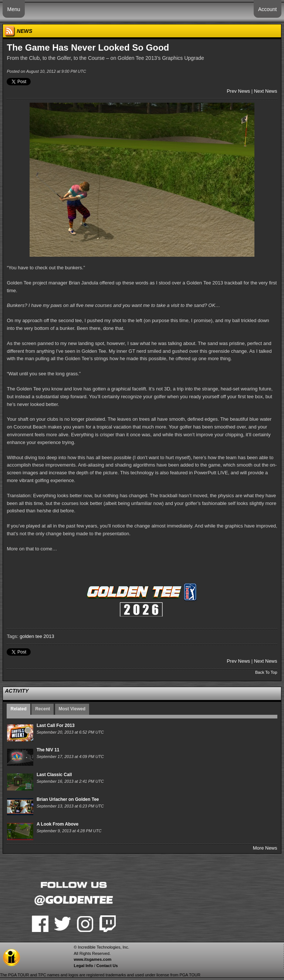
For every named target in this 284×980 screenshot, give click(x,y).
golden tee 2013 (37, 636)
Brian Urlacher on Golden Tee (68, 799)
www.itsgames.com (92, 959)
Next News (266, 91)
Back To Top (266, 672)
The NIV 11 (48, 750)
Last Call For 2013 (56, 725)
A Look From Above (58, 824)
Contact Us (107, 966)
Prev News (238, 91)
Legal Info (83, 966)
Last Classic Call (54, 775)
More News (265, 848)
